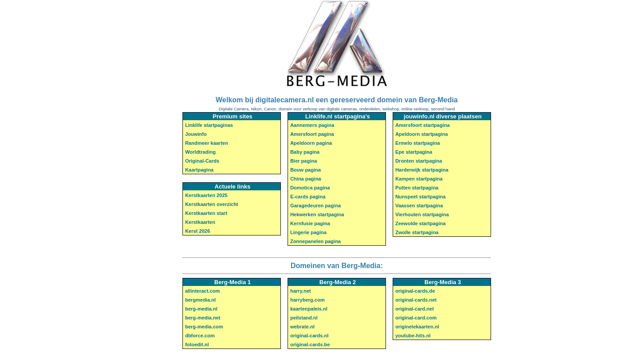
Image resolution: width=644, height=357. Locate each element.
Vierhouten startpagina (422, 214)
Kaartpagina (199, 170)
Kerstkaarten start (206, 213)
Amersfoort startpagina (423, 125)
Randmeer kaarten (207, 143)
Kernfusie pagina (310, 223)
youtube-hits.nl (413, 336)
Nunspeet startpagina (420, 197)
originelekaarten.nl (417, 327)
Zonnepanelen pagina (316, 241)
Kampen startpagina (419, 179)
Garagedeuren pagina (316, 206)
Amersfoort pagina (312, 134)
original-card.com (416, 318)
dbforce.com (200, 336)
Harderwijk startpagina (422, 170)
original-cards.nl (309, 336)
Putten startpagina (417, 188)
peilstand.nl (304, 318)
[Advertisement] (54, 178)
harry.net (301, 291)
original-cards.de (415, 291)
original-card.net (415, 309)
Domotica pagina (310, 188)
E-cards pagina (308, 197)
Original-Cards (202, 161)
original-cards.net (416, 300)
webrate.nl (302, 327)
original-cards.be (310, 344)
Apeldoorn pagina (311, 143)
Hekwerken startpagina (317, 214)
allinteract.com (203, 291)
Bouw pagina (305, 170)
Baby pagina (305, 152)
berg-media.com (204, 327)
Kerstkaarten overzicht (212, 204)
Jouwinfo (196, 134)
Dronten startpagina (419, 161)
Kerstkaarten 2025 (206, 195)
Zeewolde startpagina (420, 223)
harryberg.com (307, 300)
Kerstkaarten (200, 222)
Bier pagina (304, 161)
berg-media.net (203, 318)
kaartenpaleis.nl (309, 309)
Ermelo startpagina (418, 143)
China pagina (306, 179)
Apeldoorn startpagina (422, 134)
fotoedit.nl (197, 344)
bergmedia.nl (200, 300)
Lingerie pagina (308, 232)
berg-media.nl (201, 309)
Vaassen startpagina (419, 206)
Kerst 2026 (198, 231)
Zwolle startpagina (417, 232)
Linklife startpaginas (209, 125)
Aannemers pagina (312, 125)
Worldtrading (200, 152)
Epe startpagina (414, 152)
